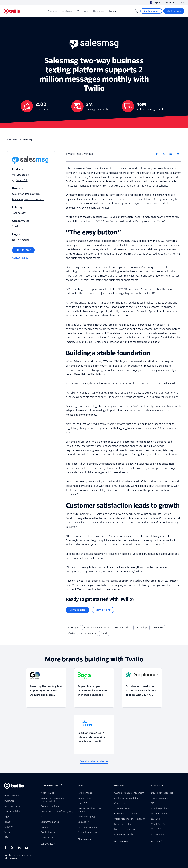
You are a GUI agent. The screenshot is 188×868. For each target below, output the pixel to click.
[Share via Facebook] (158, 154)
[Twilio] (12, 11)
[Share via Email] (179, 154)
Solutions (68, 11)
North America (122, 628)
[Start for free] (174, 11)
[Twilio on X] (13, 848)
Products (53, 11)
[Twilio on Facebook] (6, 848)
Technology (141, 628)
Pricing (114, 11)
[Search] (136, 11)
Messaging (73, 628)
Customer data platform (97, 628)
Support (170, 3)
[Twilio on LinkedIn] (20, 848)
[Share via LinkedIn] (172, 154)
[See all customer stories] (94, 761)
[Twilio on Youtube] (27, 848)
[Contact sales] (151, 11)
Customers (13, 139)
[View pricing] (103, 610)
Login (181, 3)
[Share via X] (165, 154)
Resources (100, 11)
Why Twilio (84, 11)
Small (104, 633)
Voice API (158, 628)
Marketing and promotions (82, 633)
